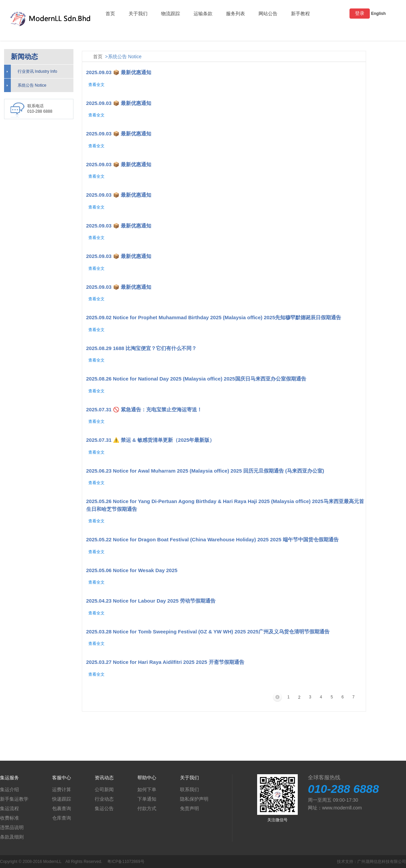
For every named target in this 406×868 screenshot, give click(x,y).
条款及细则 (12, 837)
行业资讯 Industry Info (37, 71)
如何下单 (147, 789)
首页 (110, 14)
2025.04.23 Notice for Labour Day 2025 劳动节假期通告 (151, 601)
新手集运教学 (14, 799)
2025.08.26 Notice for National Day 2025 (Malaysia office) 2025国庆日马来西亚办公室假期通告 (196, 379)
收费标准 (9, 818)
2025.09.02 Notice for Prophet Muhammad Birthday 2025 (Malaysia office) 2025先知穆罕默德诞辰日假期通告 (214, 317)
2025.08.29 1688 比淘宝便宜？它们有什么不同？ (142, 348)
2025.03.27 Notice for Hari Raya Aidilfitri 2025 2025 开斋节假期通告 (165, 662)
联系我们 (189, 789)
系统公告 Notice (32, 85)
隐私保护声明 (194, 799)
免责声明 (189, 808)
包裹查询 (62, 808)
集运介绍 (9, 789)
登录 (360, 13)
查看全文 (96, 85)
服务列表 (235, 14)
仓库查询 (62, 818)
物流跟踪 (171, 14)
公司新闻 (104, 789)
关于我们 (138, 14)
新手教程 (300, 14)
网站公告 (268, 14)
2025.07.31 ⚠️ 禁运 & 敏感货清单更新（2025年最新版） (151, 440)
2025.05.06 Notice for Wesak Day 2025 (132, 570)
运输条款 (203, 14)
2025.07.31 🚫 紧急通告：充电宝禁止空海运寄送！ (144, 409)
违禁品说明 (12, 827)
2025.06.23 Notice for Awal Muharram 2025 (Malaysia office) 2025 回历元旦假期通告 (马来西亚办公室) (205, 471)
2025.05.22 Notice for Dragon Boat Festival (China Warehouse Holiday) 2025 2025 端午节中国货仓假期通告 (212, 539)
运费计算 (62, 789)
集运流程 (9, 808)
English (378, 14)
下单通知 (147, 799)
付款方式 (147, 808)
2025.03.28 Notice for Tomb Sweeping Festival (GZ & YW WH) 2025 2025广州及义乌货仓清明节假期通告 (208, 632)
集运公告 (104, 808)
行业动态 (104, 799)
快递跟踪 (62, 799)
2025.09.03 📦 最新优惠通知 (119, 72)
